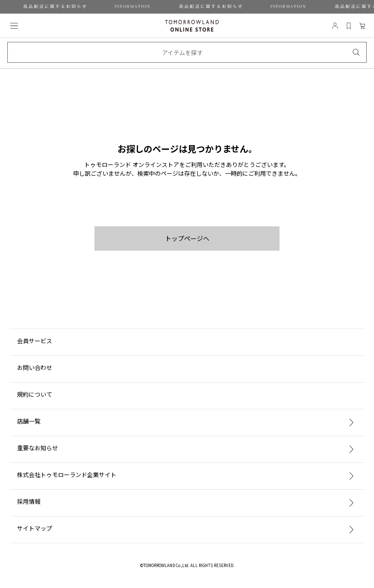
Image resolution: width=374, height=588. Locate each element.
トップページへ (187, 238)
